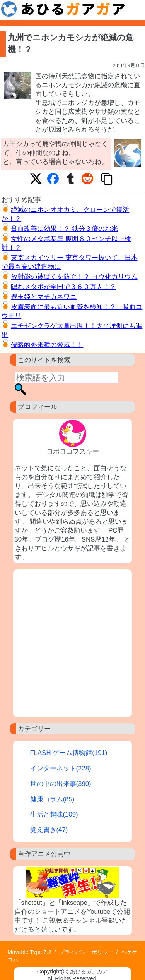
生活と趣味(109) (54, 814)
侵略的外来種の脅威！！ (47, 345)
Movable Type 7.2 (29, 952)
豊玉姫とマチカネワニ (44, 297)
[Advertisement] (72, 643)
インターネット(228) (61, 768)
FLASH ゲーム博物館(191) (69, 753)
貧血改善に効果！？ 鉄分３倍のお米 (64, 229)
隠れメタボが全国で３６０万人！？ (63, 287)
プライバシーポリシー (86, 952)
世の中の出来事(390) (61, 784)
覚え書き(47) (49, 830)
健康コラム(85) (52, 799)
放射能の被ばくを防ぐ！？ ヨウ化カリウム (74, 277)
